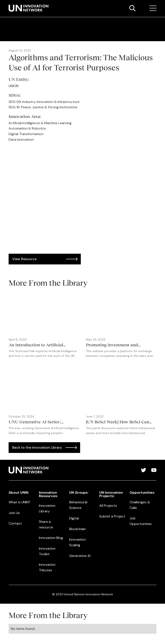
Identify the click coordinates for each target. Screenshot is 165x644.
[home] (28, 8)
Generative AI (80, 556)
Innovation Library (47, 508)
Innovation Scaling (77, 542)
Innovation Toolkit (47, 551)
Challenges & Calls (140, 505)
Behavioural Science (78, 505)
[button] (153, 8)
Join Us (14, 513)
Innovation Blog (51, 538)
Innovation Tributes (47, 567)
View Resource (24, 259)
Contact (15, 523)
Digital (74, 518)
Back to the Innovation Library (37, 447)
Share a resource (46, 524)
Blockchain (77, 529)
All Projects (108, 506)
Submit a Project (112, 516)
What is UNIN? (19, 502)
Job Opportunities (141, 521)
